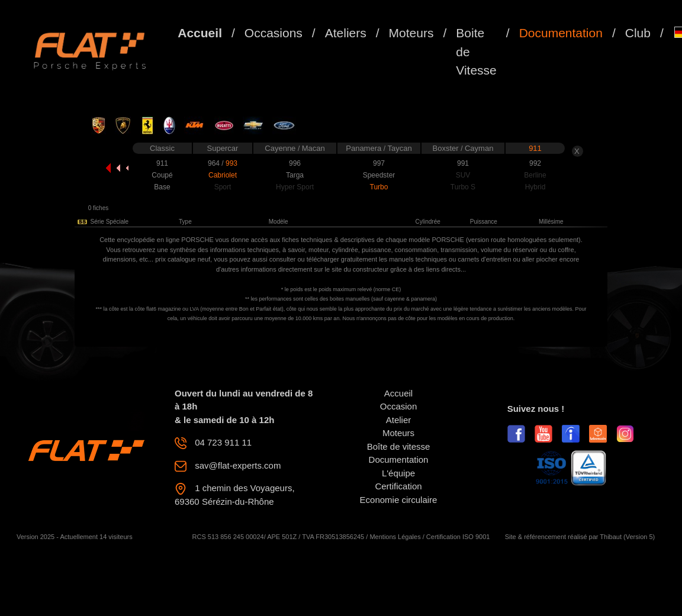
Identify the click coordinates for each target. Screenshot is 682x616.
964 (215, 163)
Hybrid (535, 187)
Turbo (379, 187)
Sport (223, 187)
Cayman (479, 148)
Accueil (200, 33)
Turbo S (463, 187)
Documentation (561, 33)
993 (231, 163)
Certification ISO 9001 (458, 537)
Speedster (379, 175)
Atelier (399, 420)
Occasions (274, 33)
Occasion (399, 406)
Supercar (223, 148)
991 (463, 163)
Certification (398, 486)
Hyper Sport (295, 187)
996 (295, 163)
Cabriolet (223, 175)
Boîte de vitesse (399, 446)
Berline (535, 175)
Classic (162, 148)
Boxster (447, 148)
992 (535, 163)
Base (162, 187)
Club (638, 33)
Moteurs (411, 33)
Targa (295, 175)
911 (535, 148)
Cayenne (281, 148)
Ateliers (346, 33)
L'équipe (398, 473)
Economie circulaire (399, 500)
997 (379, 163)
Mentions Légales (395, 537)
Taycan (400, 148)
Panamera (365, 148)
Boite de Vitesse (476, 51)
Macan (313, 148)
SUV (463, 175)
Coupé (162, 175)
